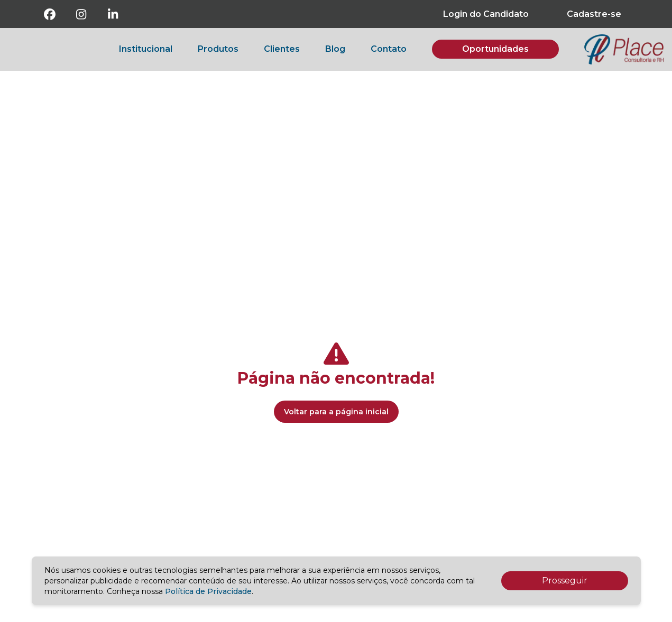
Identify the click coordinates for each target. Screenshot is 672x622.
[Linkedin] (113, 14)
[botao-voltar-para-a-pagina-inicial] (624, 49)
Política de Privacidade (208, 591)
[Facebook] (50, 14)
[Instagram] (81, 14)
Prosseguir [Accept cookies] (565, 581)
